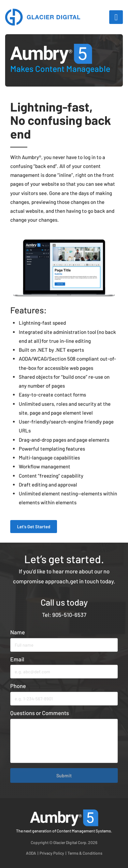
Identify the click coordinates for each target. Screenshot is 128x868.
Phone (18, 686)
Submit (64, 775)
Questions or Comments (40, 713)
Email (17, 659)
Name (18, 632)
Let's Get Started (34, 527)
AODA (31, 853)
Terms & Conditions (85, 853)
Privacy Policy (52, 853)
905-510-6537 (69, 614)
